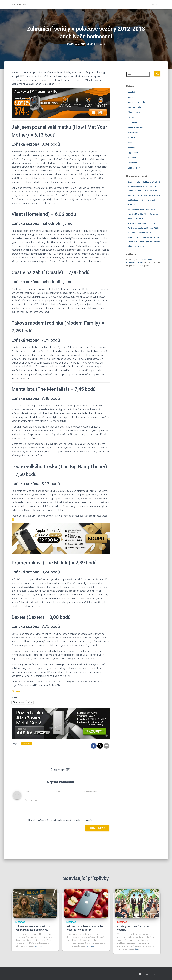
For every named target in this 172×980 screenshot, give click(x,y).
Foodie (131, 117)
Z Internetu (132, 163)
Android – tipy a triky (136, 102)
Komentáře (27, 743)
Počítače (131, 137)
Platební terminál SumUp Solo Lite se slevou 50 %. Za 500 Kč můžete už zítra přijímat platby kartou (144, 242)
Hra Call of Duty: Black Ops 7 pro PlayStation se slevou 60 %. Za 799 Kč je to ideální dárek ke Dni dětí (143, 228)
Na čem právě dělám (136, 127)
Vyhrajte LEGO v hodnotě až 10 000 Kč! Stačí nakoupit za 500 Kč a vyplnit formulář (144, 200)
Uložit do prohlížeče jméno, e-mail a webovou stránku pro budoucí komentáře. (60, 820)
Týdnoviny (132, 158)
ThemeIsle (156, 974)
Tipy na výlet (133, 153)
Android (131, 97)
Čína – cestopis (134, 107)
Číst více (38, 946)
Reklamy (131, 148)
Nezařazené (133, 132)
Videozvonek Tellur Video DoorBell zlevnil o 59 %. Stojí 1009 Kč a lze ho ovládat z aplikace (143, 214)
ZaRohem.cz (154, 5)
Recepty (131, 142)
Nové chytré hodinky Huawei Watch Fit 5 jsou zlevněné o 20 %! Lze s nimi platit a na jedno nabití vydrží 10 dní (144, 186)
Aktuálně (131, 92)
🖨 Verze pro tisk (20, 691)
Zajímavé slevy (134, 168)
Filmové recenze (135, 112)
